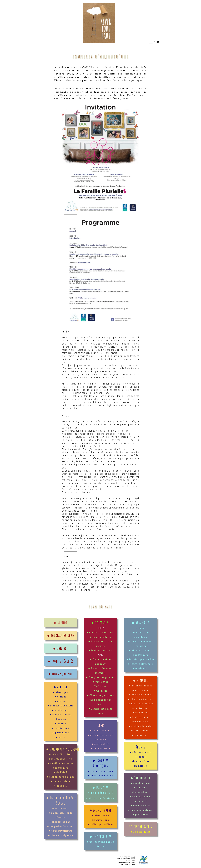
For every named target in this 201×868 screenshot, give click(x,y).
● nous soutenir (61, 674)
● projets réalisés (61, 661)
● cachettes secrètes (100, 771)
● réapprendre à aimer (60, 777)
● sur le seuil (61, 808)
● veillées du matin (141, 726)
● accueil (61, 687)
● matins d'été (101, 744)
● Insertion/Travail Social (61, 800)
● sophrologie (140, 735)
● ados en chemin (140, 752)
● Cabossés (101, 691)
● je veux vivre (61, 781)
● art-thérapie (61, 710)
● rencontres (140, 713)
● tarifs (61, 737)
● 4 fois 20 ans (140, 730)
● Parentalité (140, 778)
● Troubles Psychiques (100, 763)
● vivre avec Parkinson (100, 798)
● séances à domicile (61, 706)
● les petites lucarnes (60, 826)
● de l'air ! (61, 772)
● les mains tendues (140, 641)
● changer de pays (60, 822)
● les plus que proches (140, 659)
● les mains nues (100, 730)
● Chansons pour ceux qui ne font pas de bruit (100, 700)
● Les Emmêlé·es (101, 637)
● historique (61, 692)
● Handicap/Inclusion (63, 749)
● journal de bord (61, 635)
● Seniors (140, 680)
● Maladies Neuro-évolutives (100, 790)
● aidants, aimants (140, 650)
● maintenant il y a (61, 759)
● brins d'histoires (60, 754)
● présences (140, 646)
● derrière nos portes (61, 763)
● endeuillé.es (100, 836)
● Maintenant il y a (100, 650)
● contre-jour (141, 708)
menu (154, 42)
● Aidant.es (140, 623)
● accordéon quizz (141, 695)
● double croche (140, 783)
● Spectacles (100, 623)
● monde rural (100, 810)
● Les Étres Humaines (100, 632)
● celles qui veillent (100, 824)
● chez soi (61, 786)
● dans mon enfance (140, 810)
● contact (60, 648)
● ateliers (61, 701)
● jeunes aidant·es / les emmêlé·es (140, 632)
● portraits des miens (100, 775)
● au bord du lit (141, 832)
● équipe (61, 724)
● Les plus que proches (100, 677)
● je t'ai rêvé (61, 768)
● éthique (61, 697)
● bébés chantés (140, 805)
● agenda (61, 623)
